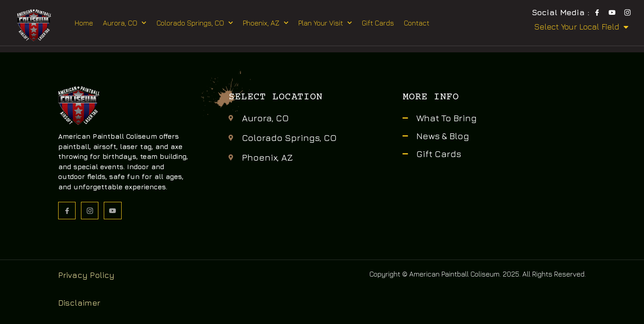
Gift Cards (378, 23)
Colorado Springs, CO (195, 23)
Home (84, 23)
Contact (417, 23)
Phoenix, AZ (266, 23)
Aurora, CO (125, 23)
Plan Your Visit (325, 23)
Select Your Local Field (581, 27)
